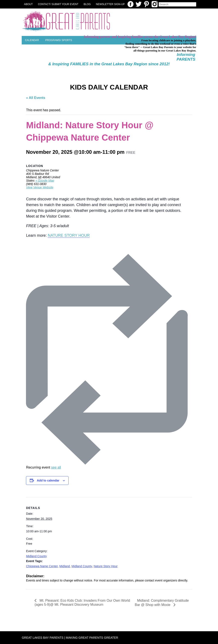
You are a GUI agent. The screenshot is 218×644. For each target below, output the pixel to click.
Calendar (32, 40)
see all (56, 467)
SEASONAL (166, 57)
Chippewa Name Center (42, 566)
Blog (87, 4)
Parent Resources (97, 57)
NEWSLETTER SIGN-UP (110, 4)
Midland (65, 566)
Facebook (131, 4)
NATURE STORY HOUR (69, 235)
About (28, 4)
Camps (148, 57)
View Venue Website (40, 187)
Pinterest (146, 4)
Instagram (155, 4)
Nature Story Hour (106, 566)
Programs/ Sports (59, 40)
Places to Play (36, 49)
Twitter (139, 4)
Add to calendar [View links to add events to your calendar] (48, 480)
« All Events (36, 98)
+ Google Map (45, 181)
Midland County (36, 556)
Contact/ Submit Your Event (58, 4)
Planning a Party (65, 49)
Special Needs (127, 57)
